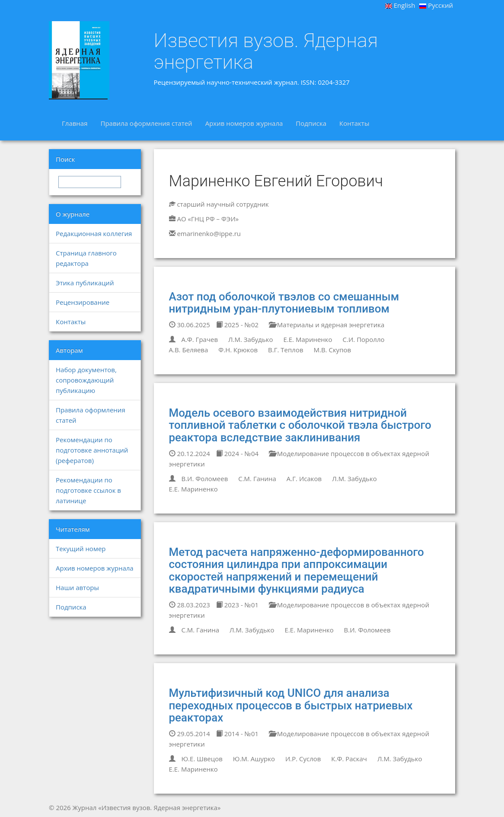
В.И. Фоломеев (204, 479)
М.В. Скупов (332, 350)
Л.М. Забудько (251, 339)
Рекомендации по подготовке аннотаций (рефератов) (92, 450)
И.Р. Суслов (303, 759)
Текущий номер (81, 549)
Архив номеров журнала (244, 123)
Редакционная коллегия (94, 233)
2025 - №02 (237, 325)
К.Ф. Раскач (349, 759)
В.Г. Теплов (285, 350)
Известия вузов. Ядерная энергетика (266, 51)
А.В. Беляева (189, 350)
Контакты (354, 123)
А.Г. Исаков (304, 479)
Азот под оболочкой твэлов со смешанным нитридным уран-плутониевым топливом (284, 303)
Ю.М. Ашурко (254, 759)
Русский (436, 5)
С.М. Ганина (257, 479)
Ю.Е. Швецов (202, 759)
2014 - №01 (237, 734)
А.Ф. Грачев (199, 339)
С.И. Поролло (364, 339)
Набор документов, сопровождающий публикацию (86, 380)
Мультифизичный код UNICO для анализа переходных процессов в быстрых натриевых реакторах (291, 705)
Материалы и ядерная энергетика (327, 325)
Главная (75, 123)
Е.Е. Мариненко (308, 339)
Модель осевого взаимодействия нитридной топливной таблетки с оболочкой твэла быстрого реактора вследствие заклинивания (300, 425)
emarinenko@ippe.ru (209, 233)
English (400, 5)
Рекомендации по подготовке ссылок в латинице (88, 490)
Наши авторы (77, 587)
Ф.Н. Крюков (238, 350)
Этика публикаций (85, 283)
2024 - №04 (237, 453)
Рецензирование (83, 302)
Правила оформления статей (146, 123)
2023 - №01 (237, 605)
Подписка (311, 123)
